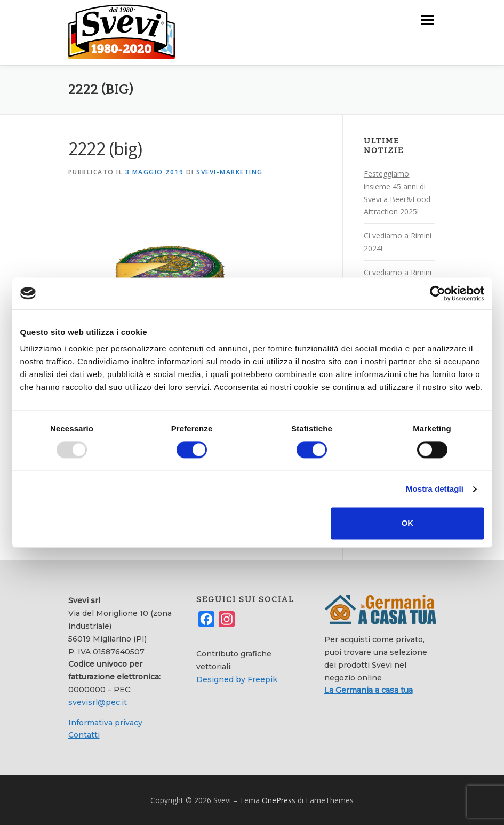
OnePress (279, 800)
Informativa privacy (105, 722)
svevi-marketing (230, 171)
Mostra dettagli (435, 489)
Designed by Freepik (237, 679)
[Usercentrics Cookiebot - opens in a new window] (438, 293)
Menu (427, 20)
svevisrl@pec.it (98, 702)
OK (408, 523)
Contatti (84, 735)
